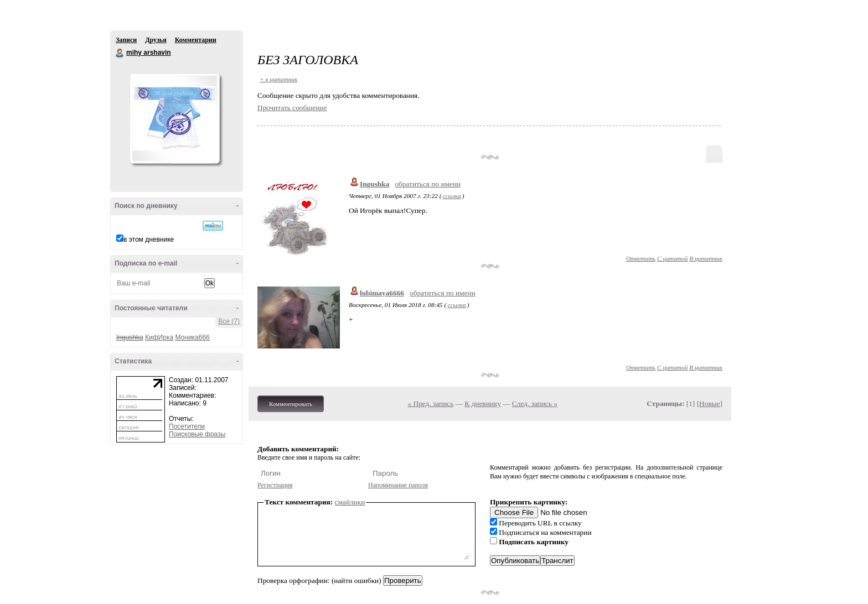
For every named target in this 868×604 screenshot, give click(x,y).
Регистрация (275, 485)
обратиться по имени (428, 184)
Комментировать (291, 404)
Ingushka (374, 184)
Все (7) (229, 321)
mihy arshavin (120, 53)
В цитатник (706, 258)
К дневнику (483, 403)
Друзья (156, 40)
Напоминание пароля (398, 485)
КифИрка (159, 337)
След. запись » (535, 403)
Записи (126, 40)
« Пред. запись (431, 403)
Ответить (641, 258)
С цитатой (672, 258)
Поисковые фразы (197, 434)
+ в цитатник (278, 79)
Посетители (187, 426)
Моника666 (192, 337)
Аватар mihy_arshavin (174, 118)
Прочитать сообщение (292, 108)
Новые (709, 403)
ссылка (451, 196)
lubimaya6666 (382, 293)
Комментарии (196, 40)
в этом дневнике (149, 239)
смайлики (350, 502)
